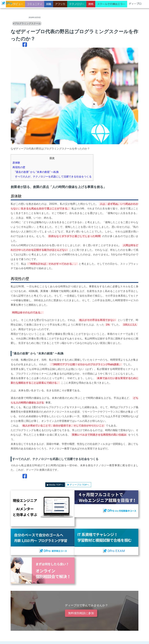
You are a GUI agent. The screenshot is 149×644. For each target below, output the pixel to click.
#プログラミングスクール (27, 23)
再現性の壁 (19, 167)
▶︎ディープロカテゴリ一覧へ (28, 485)
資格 (91, 4)
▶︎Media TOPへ (55, 485)
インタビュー (15, 4)
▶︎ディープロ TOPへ (78, 485)
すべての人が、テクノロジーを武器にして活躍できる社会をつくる (52, 177)
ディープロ (135, 4)
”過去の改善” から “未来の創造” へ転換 (36, 172)
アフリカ (60, 4)
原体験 (16, 163)
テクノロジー (77, 4)
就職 (49, 4)
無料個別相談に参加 (81, 613)
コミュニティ (35, 4)
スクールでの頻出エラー (111, 4)
